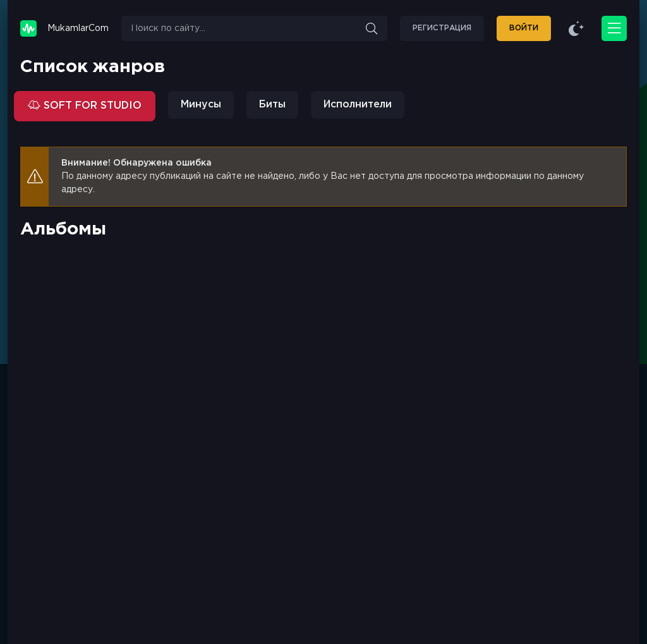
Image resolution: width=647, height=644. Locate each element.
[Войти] (524, 28)
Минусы (201, 105)
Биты (272, 105)
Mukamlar (78, 29)
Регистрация (442, 28)
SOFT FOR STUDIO (91, 106)
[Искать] (372, 28)
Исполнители (358, 105)
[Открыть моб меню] (614, 28)
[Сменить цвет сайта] (576, 28)
